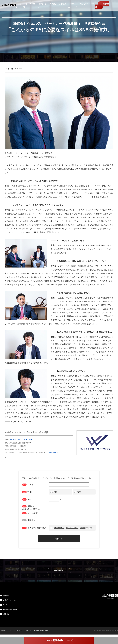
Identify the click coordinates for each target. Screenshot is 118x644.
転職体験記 (5, 596)
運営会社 (3, 632)
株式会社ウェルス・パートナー (21, 440)
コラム (4, 606)
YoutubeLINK (53, 453)
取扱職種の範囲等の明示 (43, 632)
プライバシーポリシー (16, 632)
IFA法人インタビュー (9, 601)
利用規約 (29, 632)
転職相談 (102, 7)
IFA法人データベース (9, 611)
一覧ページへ (59, 571)
